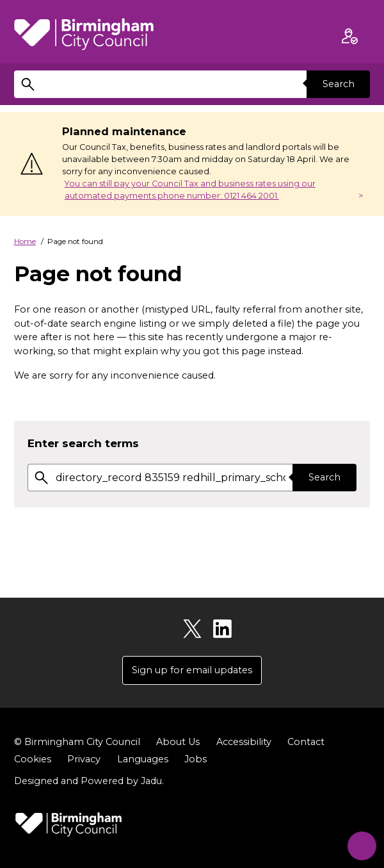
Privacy (84, 759)
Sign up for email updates (192, 670)
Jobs (196, 759)
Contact (306, 742)
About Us (178, 742)
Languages (143, 759)
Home (25, 242)
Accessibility (244, 742)
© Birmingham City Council (77, 742)
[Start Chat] (359, 843)
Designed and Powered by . (89, 782)
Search (338, 84)
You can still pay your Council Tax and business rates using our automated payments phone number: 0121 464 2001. (190, 190)
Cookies (33, 759)
